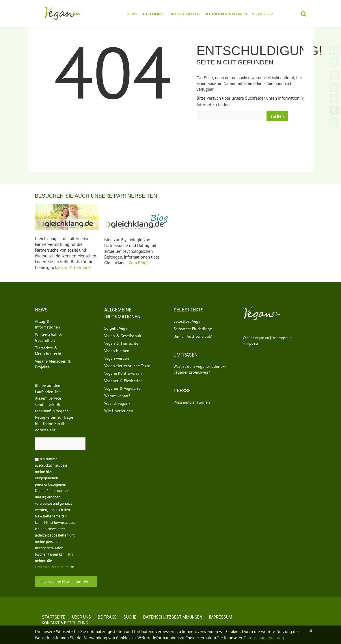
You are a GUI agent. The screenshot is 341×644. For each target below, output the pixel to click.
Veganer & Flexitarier (123, 381)
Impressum (221, 617)
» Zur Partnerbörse (75, 267)
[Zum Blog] (138, 263)
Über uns (82, 617)
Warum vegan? (117, 396)
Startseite (54, 617)
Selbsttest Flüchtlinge (193, 329)
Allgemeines (153, 14)
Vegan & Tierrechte (121, 343)
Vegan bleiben (117, 351)
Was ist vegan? (117, 403)
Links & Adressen (185, 14)
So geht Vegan (117, 328)
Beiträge (107, 617)
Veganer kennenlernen (226, 14)
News (132, 14)
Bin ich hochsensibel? (193, 336)
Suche (130, 617)
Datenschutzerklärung (52, 567)
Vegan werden (117, 358)
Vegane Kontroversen (123, 373)
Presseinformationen (192, 402)
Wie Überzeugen (119, 411)
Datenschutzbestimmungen (173, 617)
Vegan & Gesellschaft (123, 336)
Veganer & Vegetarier (123, 388)
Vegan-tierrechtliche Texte (127, 366)
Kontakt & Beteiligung (65, 623)
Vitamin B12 (262, 14)
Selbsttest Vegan (188, 321)
